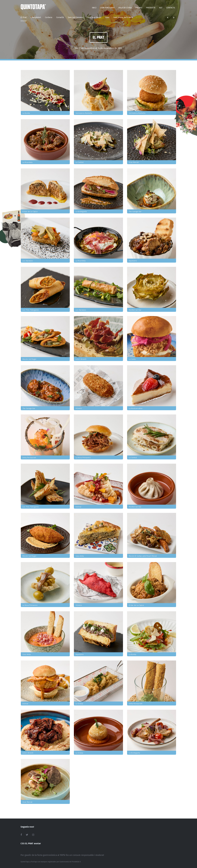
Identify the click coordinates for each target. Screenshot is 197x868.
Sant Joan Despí (94, 17)
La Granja (79, 704)
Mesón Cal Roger (29, 359)
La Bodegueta (81, 212)
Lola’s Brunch (81, 359)
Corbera (49, 17)
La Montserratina (136, 408)
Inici (94, 8)
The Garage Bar (135, 212)
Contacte (171, 8)
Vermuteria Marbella (84, 113)
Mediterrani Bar (135, 310)
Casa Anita (80, 556)
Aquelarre (133, 261)
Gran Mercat (134, 162)
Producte (151, 8)
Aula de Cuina (125, 8)
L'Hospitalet (36, 17)
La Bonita (26, 113)
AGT (161, 8)
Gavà (107, 17)
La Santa (132, 359)
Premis (139, 8)
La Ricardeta (27, 162)
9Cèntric (79, 408)
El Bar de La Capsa (30, 212)
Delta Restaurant (29, 458)
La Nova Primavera (83, 458)
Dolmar (78, 507)
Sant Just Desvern (76, 17)
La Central (80, 162)
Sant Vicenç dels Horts (123, 17)
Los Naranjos (28, 261)
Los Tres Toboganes (31, 310)
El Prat (24, 17)
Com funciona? (107, 8)
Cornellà (60, 17)
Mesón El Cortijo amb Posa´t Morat (143, 556)
